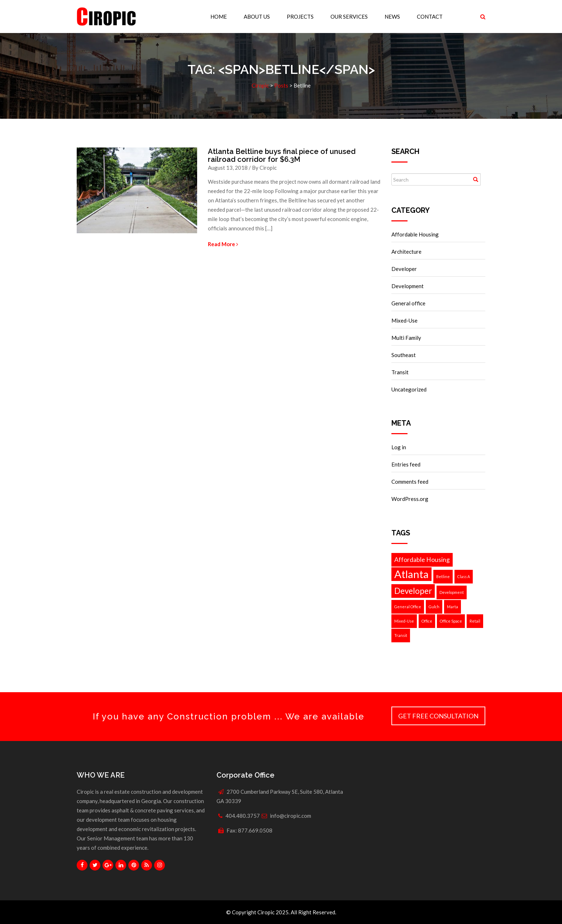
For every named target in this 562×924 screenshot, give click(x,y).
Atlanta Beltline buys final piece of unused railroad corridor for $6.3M (282, 155)
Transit (400, 372)
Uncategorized (409, 389)
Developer (404, 269)
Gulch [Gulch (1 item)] (434, 607)
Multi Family (406, 338)
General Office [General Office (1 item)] (408, 607)
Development (408, 286)
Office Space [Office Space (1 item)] (451, 621)
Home (219, 17)
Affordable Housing (415, 234)
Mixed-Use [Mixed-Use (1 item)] (404, 621)
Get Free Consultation (438, 716)
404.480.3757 (243, 816)
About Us (257, 17)
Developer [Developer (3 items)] (413, 591)
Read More (223, 244)
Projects (300, 17)
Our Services (349, 17)
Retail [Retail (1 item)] (475, 621)
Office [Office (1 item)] (427, 621)
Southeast (404, 355)
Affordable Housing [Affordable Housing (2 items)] (422, 560)
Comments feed (410, 482)
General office (408, 303)
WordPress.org (410, 499)
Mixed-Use (404, 320)
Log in (399, 447)
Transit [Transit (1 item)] (401, 635)
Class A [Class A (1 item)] (464, 576)
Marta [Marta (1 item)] (453, 607)
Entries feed (406, 464)
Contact (430, 17)
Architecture (406, 252)
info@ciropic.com (290, 816)
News (392, 17)
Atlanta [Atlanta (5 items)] (411, 574)
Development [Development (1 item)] (452, 592)
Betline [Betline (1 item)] (443, 576)
